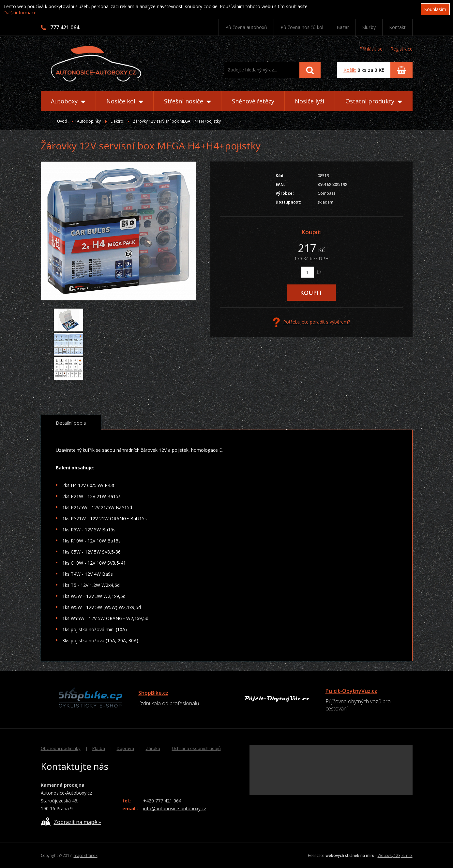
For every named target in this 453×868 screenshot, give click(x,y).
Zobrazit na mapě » (71, 822)
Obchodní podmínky (61, 748)
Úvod (62, 121)
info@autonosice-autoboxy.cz (175, 808)
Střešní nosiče (188, 101)
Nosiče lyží (310, 101)
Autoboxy (68, 101)
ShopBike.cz (153, 693)
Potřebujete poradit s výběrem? (311, 322)
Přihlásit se (371, 49)
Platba (99, 748)
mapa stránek (86, 855)
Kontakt (397, 27)
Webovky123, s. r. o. (395, 855)
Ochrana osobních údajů (196, 748)
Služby (369, 27)
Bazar (343, 27)
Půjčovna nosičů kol (302, 27)
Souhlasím (435, 9)
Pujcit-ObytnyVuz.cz (351, 691)
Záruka (153, 748)
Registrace (401, 49)
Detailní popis (71, 423)
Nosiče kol (125, 101)
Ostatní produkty (374, 101)
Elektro (117, 121)
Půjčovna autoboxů (246, 27)
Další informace (20, 13)
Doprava (125, 748)
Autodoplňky (89, 121)
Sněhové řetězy (253, 101)
